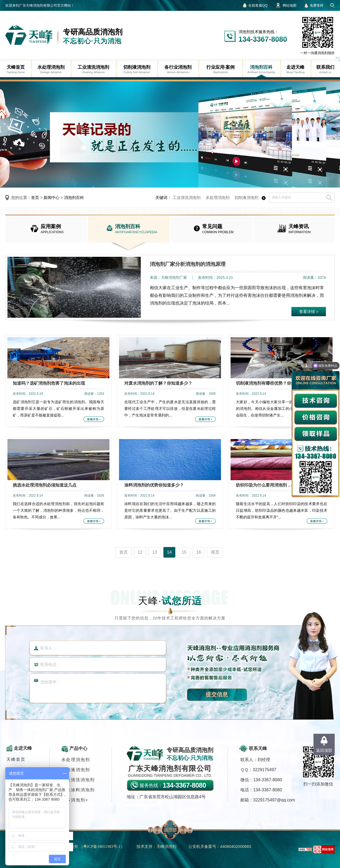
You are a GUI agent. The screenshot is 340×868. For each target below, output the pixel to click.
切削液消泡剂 (246, 198)
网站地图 (290, 5)
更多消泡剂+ (75, 800)
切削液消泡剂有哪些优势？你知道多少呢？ (276, 383)
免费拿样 (317, 5)
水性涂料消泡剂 (78, 790)
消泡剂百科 (74, 198)
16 (199, 552)
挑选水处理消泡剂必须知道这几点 (45, 485)
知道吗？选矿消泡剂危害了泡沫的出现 (49, 383)
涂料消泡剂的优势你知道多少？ (154, 485)
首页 (35, 198)
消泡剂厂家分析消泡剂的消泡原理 (188, 264)
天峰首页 (16, 759)
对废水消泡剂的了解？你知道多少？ (158, 383)
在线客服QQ (258, 5)
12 (140, 552)
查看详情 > (309, 312)
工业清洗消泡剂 (187, 198)
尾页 (215, 552)
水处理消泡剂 (218, 198)
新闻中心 (52, 198)
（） (102, 846)
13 (155, 552)
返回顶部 (324, 750)
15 (184, 552)
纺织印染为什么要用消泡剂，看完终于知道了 (278, 485)
